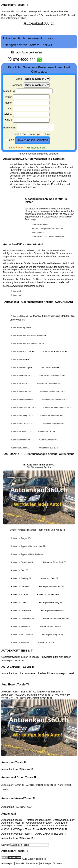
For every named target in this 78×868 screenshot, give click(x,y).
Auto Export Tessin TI (15, 685)
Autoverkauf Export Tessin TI (19, 777)
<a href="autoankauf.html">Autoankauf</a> (39, 333)
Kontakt (20, 863)
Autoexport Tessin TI (14, 5)
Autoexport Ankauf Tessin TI (18, 798)
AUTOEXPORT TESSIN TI (17, 651)
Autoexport (7, 863)
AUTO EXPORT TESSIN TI (18, 667)
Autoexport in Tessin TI (40, 11)
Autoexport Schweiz (51, 863)
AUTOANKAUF (24, 769)
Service (25, 845)
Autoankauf (8, 769)
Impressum (32, 863)
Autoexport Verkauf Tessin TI (17, 834)
